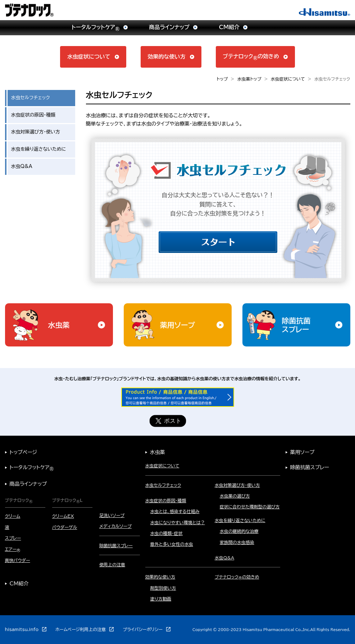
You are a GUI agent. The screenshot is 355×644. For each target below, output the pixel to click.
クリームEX (63, 516)
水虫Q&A (22, 166)
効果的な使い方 (160, 577)
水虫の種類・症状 (167, 533)
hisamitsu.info (22, 629)
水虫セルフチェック (163, 485)
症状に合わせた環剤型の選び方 (250, 507)
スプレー (13, 538)
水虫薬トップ (249, 79)
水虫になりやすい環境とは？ (178, 522)
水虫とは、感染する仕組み (175, 511)
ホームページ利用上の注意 (81, 629)
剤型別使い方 (163, 588)
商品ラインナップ (28, 484)
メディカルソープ (115, 526)
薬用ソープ (302, 452)
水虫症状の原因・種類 (33, 115)
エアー (13, 549)
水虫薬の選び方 (235, 496)
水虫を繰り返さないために (39, 149)
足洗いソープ (112, 515)
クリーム (13, 516)
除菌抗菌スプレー (116, 545)
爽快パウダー (18, 560)
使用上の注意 (112, 564)
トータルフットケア (32, 467)
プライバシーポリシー (143, 629)
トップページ (23, 452)
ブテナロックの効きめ (237, 577)
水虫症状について (288, 79)
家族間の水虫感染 (237, 542)
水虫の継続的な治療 (239, 531)
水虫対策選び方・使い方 (36, 132)
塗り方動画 (161, 599)
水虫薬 (158, 452)
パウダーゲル (65, 527)
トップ (222, 79)
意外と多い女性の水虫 (172, 544)
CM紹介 (19, 584)
